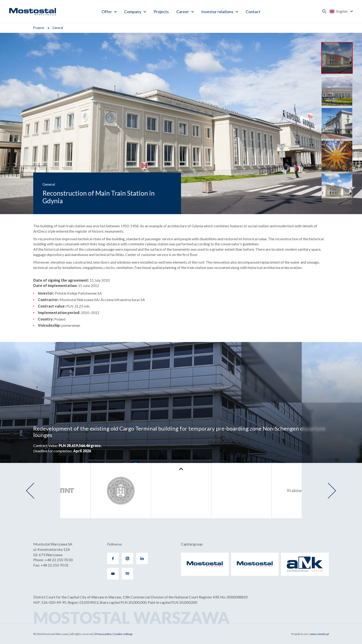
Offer (107, 12)
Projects (161, 12)
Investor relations (217, 12)
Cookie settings (123, 634)
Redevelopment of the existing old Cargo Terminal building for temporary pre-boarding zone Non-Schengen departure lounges (179, 432)
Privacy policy (103, 634)
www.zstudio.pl (319, 634)
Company (133, 12)
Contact (253, 12)
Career (183, 12)
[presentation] (30, 491)
